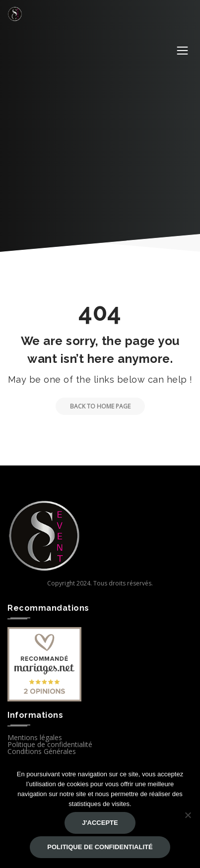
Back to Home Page (93, 406)
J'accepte (100, 823)
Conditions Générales (42, 751)
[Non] (188, 815)
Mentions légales (35, 737)
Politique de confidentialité (50, 744)
